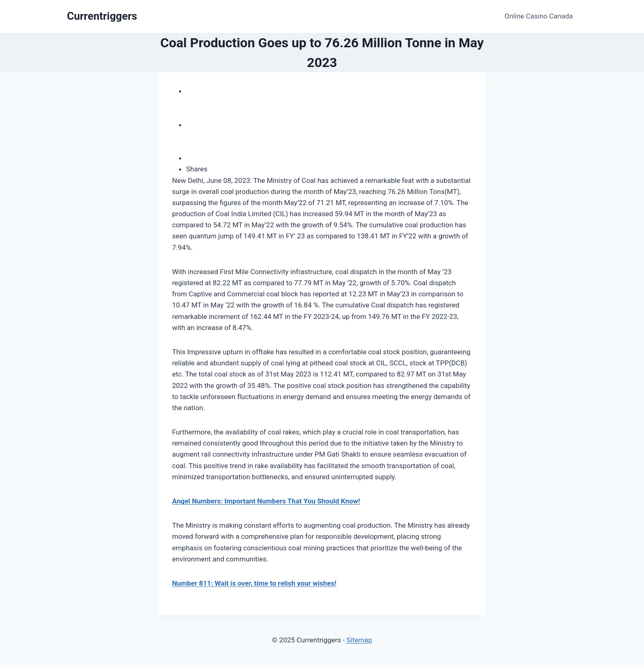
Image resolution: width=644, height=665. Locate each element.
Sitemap (359, 640)
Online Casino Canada (539, 16)
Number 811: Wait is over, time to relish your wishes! (254, 583)
